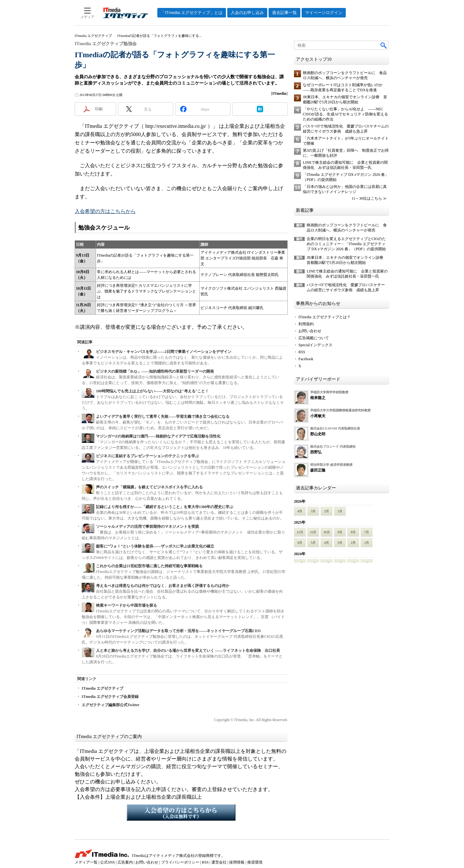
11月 (313, 532)
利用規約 (306, 324)
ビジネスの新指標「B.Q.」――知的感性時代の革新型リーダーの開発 (155, 371)
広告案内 (125, 862)
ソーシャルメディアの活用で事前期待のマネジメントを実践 (147, 527)
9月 (340, 532)
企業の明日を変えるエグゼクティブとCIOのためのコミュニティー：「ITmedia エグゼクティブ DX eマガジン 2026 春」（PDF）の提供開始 (346, 244)
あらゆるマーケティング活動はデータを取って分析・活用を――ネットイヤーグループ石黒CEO (178, 631)
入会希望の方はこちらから (105, 211)
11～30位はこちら (367, 198)
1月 (340, 511)
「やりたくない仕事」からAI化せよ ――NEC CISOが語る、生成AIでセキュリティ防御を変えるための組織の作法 (345, 114)
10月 (327, 532)
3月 (313, 511)
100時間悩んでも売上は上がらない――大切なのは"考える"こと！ (152, 391)
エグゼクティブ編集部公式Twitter (111, 705)
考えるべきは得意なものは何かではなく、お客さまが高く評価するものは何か (163, 586)
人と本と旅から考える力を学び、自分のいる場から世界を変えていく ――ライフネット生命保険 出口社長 (188, 651)
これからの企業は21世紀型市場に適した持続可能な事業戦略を (149, 566)
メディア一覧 (86, 862)
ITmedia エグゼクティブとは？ (324, 317)
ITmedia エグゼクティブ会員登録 (110, 697)
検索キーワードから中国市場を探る (126, 605)
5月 (313, 543)
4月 (300, 511)
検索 (384, 45)
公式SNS (107, 862)
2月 (327, 511)
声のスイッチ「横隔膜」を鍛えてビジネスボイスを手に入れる (149, 487)
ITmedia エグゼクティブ (102, 688)
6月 (300, 543)
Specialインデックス (315, 345)
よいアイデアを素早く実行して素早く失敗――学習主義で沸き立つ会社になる (163, 417)
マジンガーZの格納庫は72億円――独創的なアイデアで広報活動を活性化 (158, 436)
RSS (302, 352)
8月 (353, 532)
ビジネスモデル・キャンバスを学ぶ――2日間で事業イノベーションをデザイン (164, 352)
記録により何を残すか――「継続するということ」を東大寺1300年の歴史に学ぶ (165, 507)
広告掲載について (314, 338)
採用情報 (237, 862)
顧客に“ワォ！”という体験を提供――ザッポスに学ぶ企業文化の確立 (155, 546)
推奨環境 (255, 862)
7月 (367, 532)
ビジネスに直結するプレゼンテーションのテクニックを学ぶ (147, 456)
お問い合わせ (310, 331)
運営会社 (219, 862)
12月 (300, 532)
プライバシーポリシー (180, 862)
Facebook (306, 359)
